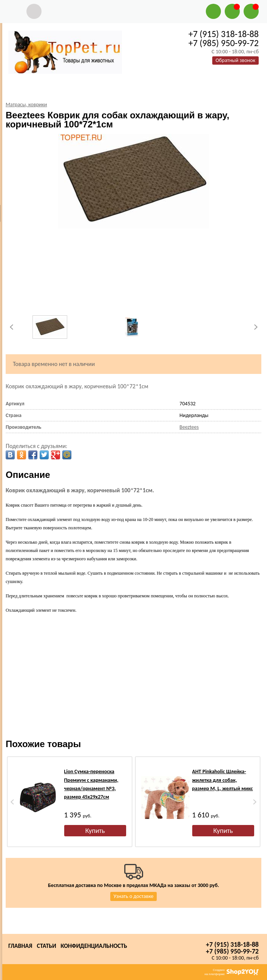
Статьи (46, 946)
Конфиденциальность (94, 946)
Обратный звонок (235, 60)
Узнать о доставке (134, 896)
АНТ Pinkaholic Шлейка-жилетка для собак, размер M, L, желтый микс (223, 780)
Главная (20, 946)
